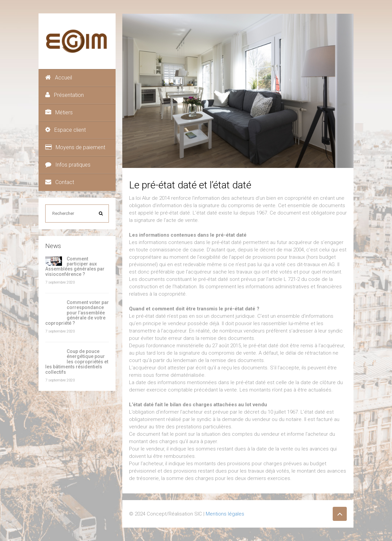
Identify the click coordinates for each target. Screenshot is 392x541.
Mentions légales (225, 514)
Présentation (64, 95)
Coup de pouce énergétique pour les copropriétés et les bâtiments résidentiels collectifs (77, 362)
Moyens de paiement (75, 147)
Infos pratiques (68, 165)
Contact (60, 182)
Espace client (66, 130)
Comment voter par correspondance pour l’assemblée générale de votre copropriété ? (77, 313)
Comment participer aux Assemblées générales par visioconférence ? (75, 266)
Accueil (59, 78)
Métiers (59, 112)
